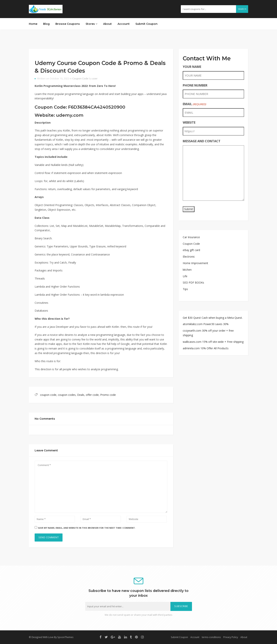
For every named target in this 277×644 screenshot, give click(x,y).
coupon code (48, 395)
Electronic (189, 257)
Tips (185, 289)
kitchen (187, 270)
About (107, 24)
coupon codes (67, 395)
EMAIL (194, 104)
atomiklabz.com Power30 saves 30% (206, 324)
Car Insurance (191, 237)
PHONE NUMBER (195, 85)
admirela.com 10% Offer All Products (206, 348)
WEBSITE (189, 122)
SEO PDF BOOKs (193, 282)
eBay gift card (191, 250)
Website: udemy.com (59, 115)
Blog (46, 24)
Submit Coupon (146, 24)
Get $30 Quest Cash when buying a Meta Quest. (213, 318)
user (95, 79)
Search (242, 9)
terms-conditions (211, 637)
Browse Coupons (68, 24)
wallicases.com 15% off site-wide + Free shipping (213, 342)
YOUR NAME (192, 67)
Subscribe (181, 606)
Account (124, 24)
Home (33, 24)
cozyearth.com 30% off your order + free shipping (208, 333)
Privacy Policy (231, 637)
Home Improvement (195, 263)
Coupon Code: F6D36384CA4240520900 (80, 107)
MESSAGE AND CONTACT (202, 141)
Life (185, 276)
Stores (91, 24)
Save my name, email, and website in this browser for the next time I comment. (87, 528)
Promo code (108, 395)
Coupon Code (80, 79)
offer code (92, 395)
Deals (81, 395)
